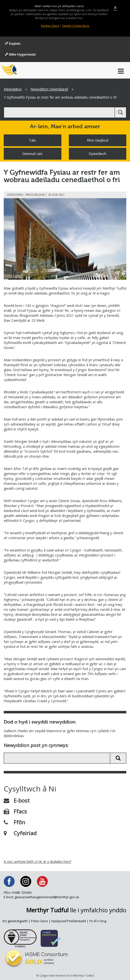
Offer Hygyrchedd (20, 55)
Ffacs (15, 811)
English (13, 44)
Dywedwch (97, 154)
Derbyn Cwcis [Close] (50, 26)
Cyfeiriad (20, 833)
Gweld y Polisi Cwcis (76, 26)
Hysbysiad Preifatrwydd (69, 921)
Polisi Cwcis (39, 921)
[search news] (57, 758)
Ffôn (14, 822)
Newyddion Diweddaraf (49, 89)
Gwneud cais (32, 154)
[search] (59, 112)
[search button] (120, 112)
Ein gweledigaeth (15, 921)
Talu (32, 140)
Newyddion (13, 89)
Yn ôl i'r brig (98, 921)
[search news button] (118, 758)
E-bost (17, 800)
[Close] (115, 8)
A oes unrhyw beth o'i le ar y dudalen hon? (38, 862)
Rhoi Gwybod (98, 140)
